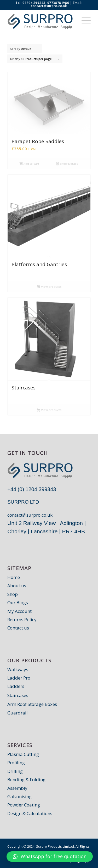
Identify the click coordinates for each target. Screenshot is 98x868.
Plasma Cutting (23, 754)
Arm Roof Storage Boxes (32, 704)
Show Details (67, 164)
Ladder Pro (19, 678)
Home (14, 577)
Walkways (18, 670)
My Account (19, 611)
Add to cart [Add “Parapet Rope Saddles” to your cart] (29, 164)
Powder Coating (24, 805)
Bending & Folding (26, 780)
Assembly (17, 788)
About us (17, 586)
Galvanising (19, 796)
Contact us (18, 628)
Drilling (15, 771)
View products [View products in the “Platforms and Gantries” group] (49, 287)
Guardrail (18, 713)
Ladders (16, 686)
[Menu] (83, 20)
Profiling (16, 763)
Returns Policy (22, 619)
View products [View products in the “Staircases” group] (49, 410)
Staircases (18, 695)
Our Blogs (18, 603)
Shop (13, 594)
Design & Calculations (30, 813)
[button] (50, 857)
